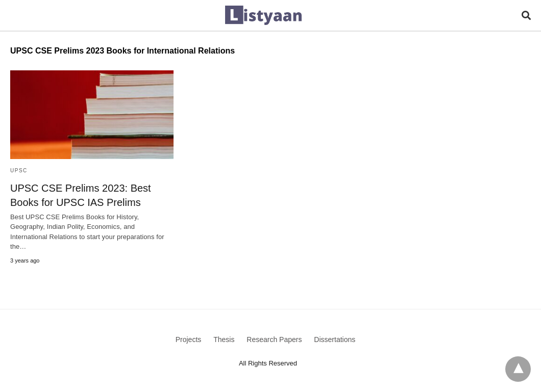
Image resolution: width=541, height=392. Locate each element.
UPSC (19, 171)
